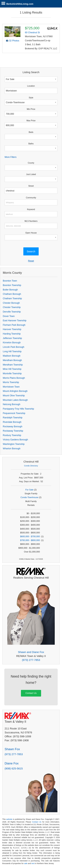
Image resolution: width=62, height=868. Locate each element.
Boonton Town (10, 281)
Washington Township (14, 444)
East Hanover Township (15, 321)
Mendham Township (13, 365)
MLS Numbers (31, 221)
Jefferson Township (12, 338)
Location (31, 86)
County (31, 163)
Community (31, 198)
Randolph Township (13, 418)
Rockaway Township (13, 431)
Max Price (31, 121)
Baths (31, 144)
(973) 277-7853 (31, 660)
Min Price (31, 109)
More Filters (11, 157)
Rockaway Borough (13, 426)
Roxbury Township (12, 435)
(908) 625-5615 (14, 768)
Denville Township (12, 312)
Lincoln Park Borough (14, 347)
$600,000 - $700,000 (30, 536)
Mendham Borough (12, 360)
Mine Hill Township (12, 369)
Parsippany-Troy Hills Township (18, 409)
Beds (31, 132)
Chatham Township (12, 298)
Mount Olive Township (14, 396)
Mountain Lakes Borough (15, 400)
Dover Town (9, 316)
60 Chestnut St (32, 32)
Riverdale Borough (12, 422)
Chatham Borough (12, 294)
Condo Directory (31, 466)
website (9, 819)
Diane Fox (12, 763)
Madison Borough (12, 356)
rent (33, 863)
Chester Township (12, 307)
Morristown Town (11, 387)
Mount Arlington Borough (15, 391)
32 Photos (14, 41)
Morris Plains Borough (14, 378)
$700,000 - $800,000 (30, 540)
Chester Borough (11, 303)
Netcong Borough (12, 404)
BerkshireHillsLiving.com (20, 4)
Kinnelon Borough (12, 343)
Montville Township (12, 373)
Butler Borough (10, 290)
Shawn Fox (12, 749)
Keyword (31, 209)
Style (31, 98)
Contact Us (31, 693)
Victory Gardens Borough (15, 440)
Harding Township (12, 334)
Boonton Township (12, 285)
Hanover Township (12, 329)
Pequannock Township (14, 413)
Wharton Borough (12, 449)
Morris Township (11, 382)
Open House (31, 233)
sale (26, 863)
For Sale (29, 490)
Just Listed (31, 174)
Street (31, 186)
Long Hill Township (12, 351)
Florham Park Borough (14, 325)
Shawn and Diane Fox (31, 652)
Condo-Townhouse (29, 497)
